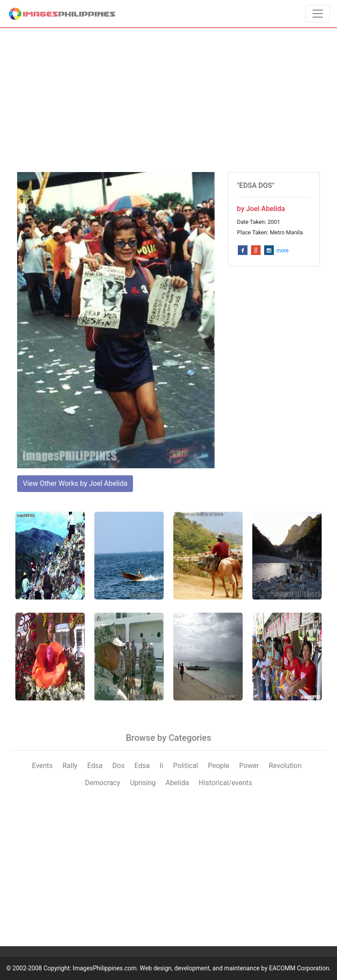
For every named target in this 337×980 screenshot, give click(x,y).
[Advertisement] (168, 100)
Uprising (143, 783)
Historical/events (226, 783)
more (283, 251)
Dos (118, 766)
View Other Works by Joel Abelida (75, 483)
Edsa (95, 766)
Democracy (103, 783)
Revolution (285, 766)
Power (249, 766)
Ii (161, 766)
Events (42, 766)
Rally (70, 766)
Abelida (177, 783)
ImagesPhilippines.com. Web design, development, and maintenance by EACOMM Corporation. (202, 968)
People (219, 766)
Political (185, 766)
